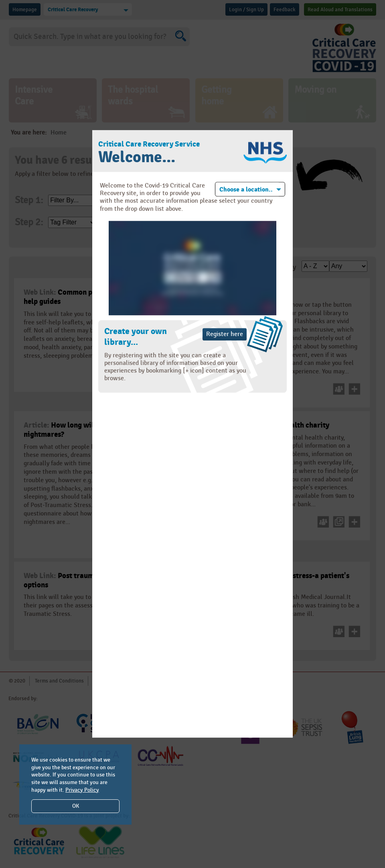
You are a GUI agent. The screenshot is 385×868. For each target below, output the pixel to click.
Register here (225, 334)
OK (76, 806)
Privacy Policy (82, 790)
